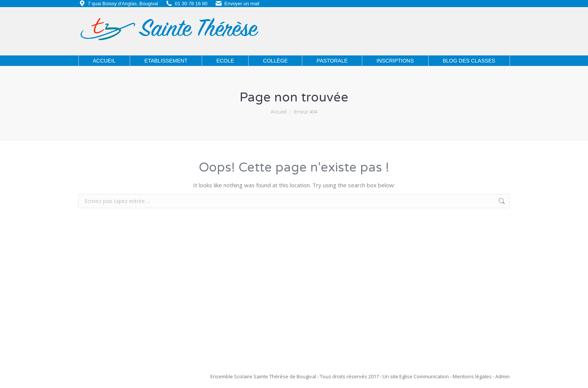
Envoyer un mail (242, 4)
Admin (502, 376)
